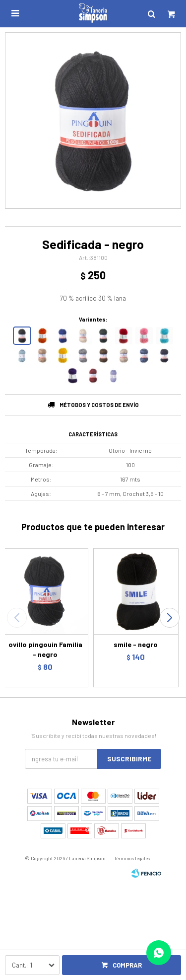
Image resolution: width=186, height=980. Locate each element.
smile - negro (136, 644)
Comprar (127, 965)
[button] (169, 618)
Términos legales (132, 858)
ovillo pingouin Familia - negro (45, 649)
